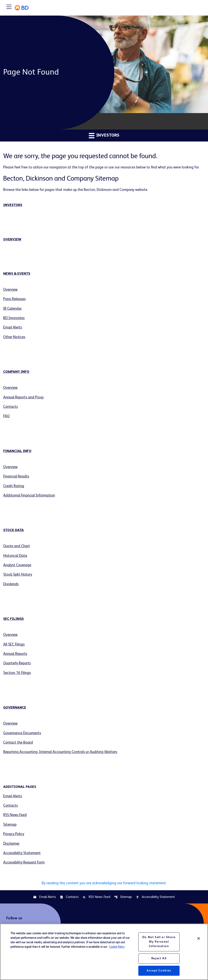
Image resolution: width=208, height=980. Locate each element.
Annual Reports (16, 657)
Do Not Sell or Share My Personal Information (159, 942)
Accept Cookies (159, 971)
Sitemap (10, 829)
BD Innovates (14, 319)
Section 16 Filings (17, 676)
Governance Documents (23, 737)
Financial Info (17, 453)
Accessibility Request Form (25, 868)
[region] (104, 952)
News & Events (17, 274)
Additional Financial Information (30, 498)
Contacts (11, 408)
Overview (12, 240)
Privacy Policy (14, 839)
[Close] (199, 939)
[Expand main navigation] (9, 8)
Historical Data (15, 558)
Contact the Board (18, 746)
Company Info (16, 373)
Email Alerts (13, 328)
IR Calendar (13, 309)
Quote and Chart (17, 548)
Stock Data (13, 533)
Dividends (11, 587)
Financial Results (17, 478)
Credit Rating (14, 488)
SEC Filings (13, 622)
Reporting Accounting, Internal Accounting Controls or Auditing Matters (62, 756)
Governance (15, 711)
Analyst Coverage (18, 568)
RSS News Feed (15, 819)
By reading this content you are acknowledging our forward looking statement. (104, 888)
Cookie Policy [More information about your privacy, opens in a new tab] (117, 947)
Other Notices (15, 338)
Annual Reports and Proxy (24, 399)
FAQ (7, 418)
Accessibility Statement (22, 858)
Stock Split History (18, 577)
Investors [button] (104, 135)
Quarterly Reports (18, 667)
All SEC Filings (14, 647)
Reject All (159, 958)
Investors (13, 206)
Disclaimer (12, 848)
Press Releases (15, 299)
